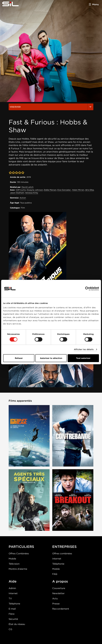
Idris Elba (89, 190)
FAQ (55, 574)
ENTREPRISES (64, 547)
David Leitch (28, 187)
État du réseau (17, 624)
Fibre (12, 614)
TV (10, 598)
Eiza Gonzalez (64, 190)
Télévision (14, 564)
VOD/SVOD (51, 107)
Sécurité (13, 619)
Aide (13, 581)
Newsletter (58, 593)
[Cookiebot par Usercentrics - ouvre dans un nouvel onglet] (87, 289)
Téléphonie (58, 564)
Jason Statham (17, 193)
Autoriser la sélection (51, 358)
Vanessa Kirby (32, 193)
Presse (56, 604)
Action (23, 198)
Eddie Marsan (50, 190)
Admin (12, 588)
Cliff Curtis (21, 190)
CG (10, 629)
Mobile (12, 559)
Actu (55, 598)
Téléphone (14, 604)
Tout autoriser (83, 358)
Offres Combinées (19, 554)
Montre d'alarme (18, 569)
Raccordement (61, 609)
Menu (95, 4)
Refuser (19, 358)
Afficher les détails (84, 349)
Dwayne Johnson (35, 190)
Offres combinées (62, 554)
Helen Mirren (78, 190)
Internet (57, 559)
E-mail (12, 609)
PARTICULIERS (21, 547)
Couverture (59, 588)
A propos (60, 581)
